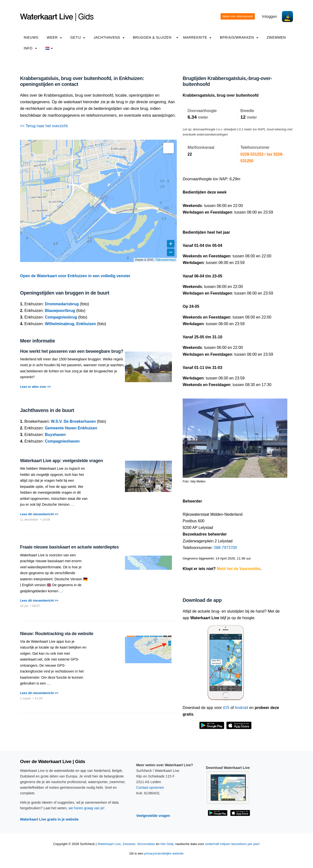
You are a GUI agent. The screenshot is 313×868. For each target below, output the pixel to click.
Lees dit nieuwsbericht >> (39, 514)
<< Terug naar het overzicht (44, 126)
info (30, 48)
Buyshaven (55, 435)
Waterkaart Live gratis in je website (49, 819)
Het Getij (167, 844)
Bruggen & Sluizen (152, 37)
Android (241, 708)
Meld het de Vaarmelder (239, 569)
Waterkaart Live (109, 844)
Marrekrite (197, 37)
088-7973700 (225, 548)
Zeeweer (129, 844)
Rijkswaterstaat (166, 260)
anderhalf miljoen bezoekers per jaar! (233, 844)
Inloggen (270, 17)
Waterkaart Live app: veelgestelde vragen (61, 461)
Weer (54, 37)
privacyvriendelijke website (164, 853)
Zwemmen (276, 37)
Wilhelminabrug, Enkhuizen (70, 324)
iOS (226, 708)
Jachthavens (109, 37)
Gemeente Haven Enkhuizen (71, 428)
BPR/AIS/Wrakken (239, 37)
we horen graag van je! (86, 808)
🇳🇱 (49, 48)
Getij (78, 37)
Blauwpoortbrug (60, 311)
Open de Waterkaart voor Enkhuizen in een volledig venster (75, 276)
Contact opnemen (150, 788)
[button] (168, 148)
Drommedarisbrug (62, 304)
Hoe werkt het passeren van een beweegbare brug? (72, 351)
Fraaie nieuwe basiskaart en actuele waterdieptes (69, 547)
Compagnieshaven (62, 441)
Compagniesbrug (61, 317)
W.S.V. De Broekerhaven (73, 421)
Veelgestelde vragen (153, 816)
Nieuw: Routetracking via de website (57, 634)
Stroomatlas (146, 844)
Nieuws (31, 37)
